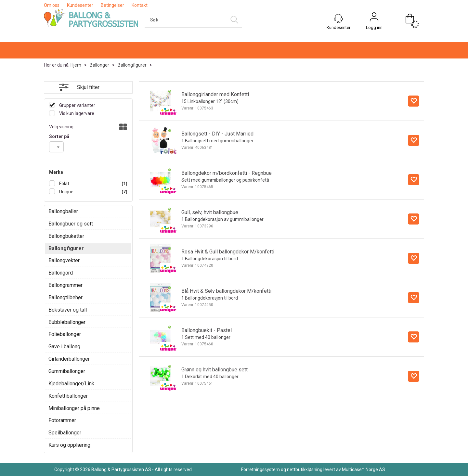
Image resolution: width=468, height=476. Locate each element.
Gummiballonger (67, 371)
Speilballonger (65, 433)
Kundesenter (80, 5)
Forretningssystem (260, 470)
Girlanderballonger (69, 359)
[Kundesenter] (338, 19)
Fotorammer (62, 420)
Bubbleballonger (67, 322)
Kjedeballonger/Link (71, 384)
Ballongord (61, 273)
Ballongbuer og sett (71, 224)
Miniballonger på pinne (74, 408)
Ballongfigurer (132, 65)
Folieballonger (65, 334)
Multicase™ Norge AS (364, 470)
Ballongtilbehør (65, 297)
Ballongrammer (65, 285)
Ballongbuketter (66, 236)
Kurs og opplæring (69, 445)
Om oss (52, 5)
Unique (66, 192)
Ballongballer (63, 211)
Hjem (76, 65)
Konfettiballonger (68, 396)
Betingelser (112, 5)
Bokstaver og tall (68, 310)
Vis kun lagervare (76, 113)
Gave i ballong (64, 347)
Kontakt (140, 5)
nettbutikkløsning (305, 470)
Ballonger (99, 65)
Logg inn (374, 27)
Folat (64, 184)
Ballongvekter (64, 260)
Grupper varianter (77, 105)
